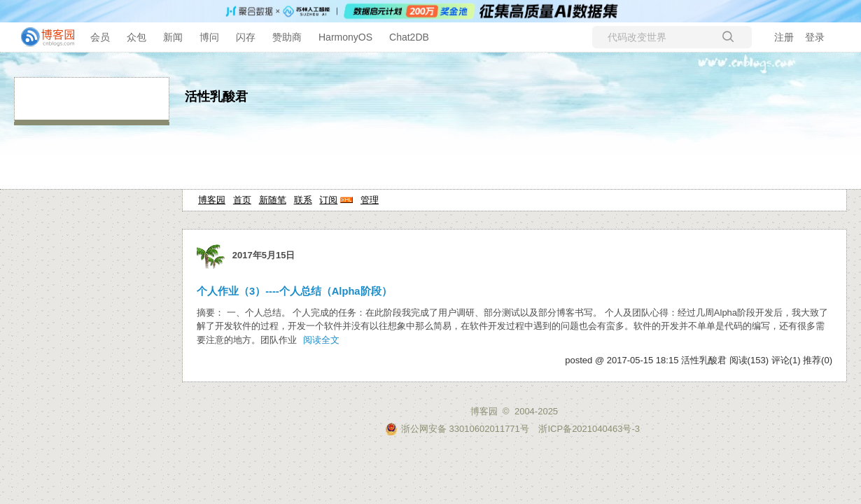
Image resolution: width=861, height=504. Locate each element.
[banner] (42, 37)
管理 (370, 200)
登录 (815, 37)
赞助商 (287, 37)
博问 (209, 37)
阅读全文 (321, 340)
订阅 (328, 200)
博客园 (212, 200)
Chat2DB (409, 37)
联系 (303, 200)
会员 (100, 37)
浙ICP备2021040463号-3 (589, 429)
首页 (242, 200)
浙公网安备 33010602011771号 (457, 429)
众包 (136, 37)
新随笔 (273, 200)
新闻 (173, 37)
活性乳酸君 (216, 97)
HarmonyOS (345, 37)
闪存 (246, 37)
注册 (784, 37)
